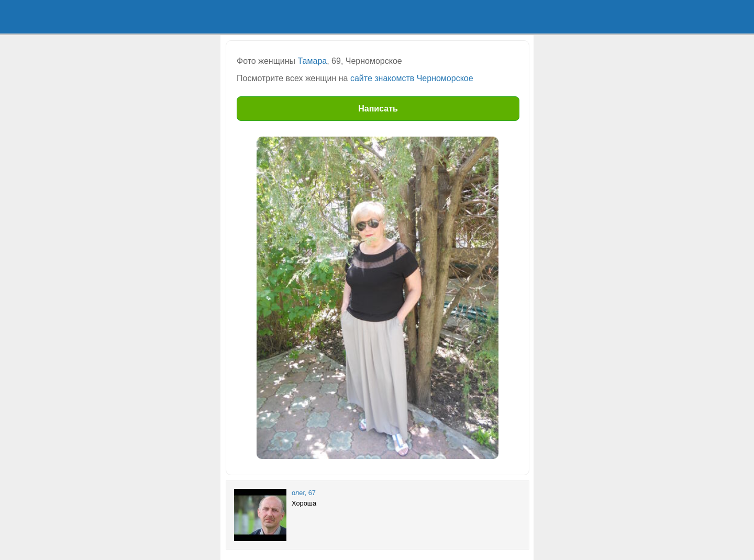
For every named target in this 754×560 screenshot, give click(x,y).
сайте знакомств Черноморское (412, 78)
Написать (378, 109)
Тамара (313, 61)
